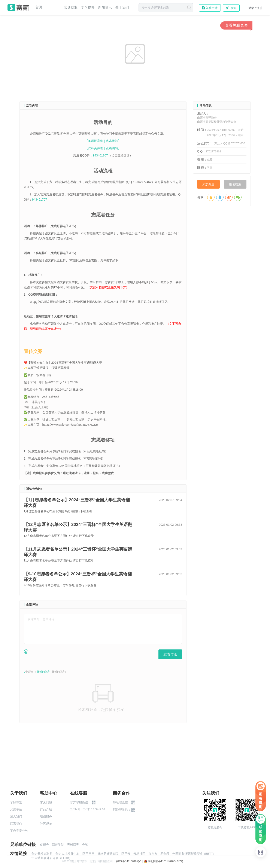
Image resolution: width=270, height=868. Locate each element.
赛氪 (18, 7)
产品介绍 (46, 809)
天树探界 (73, 845)
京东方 (153, 854)
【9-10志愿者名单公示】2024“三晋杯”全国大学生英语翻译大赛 (78, 577)
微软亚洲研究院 (108, 854)
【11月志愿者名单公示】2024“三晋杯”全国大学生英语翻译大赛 (78, 552)
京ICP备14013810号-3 (128, 861)
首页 (39, 7)
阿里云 (126, 854)
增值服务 (46, 816)
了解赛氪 (16, 802)
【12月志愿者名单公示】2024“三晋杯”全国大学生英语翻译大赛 (78, 527)
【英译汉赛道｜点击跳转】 (103, 141)
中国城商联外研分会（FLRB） (52, 858)
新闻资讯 (105, 7)
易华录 (165, 854)
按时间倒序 (43, 672)
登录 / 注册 (255, 8)
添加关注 (208, 184)
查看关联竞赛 (236, 25)
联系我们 (16, 824)
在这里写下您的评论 (41, 619)
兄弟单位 (16, 809)
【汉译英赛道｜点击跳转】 (103, 148)
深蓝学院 (58, 845)
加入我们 (16, 816)
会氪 (85, 845)
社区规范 (46, 824)
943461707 (101, 155)
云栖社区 (139, 854)
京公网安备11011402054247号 (164, 861)
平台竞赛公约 (19, 831)
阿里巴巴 (88, 854)
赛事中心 (53, 7)
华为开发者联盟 (42, 854)
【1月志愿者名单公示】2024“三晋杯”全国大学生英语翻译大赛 (77, 503)
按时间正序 (58, 672)
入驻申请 (212, 8)
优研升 (45, 845)
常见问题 (46, 802)
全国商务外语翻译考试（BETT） (194, 854)
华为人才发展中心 (67, 854)
